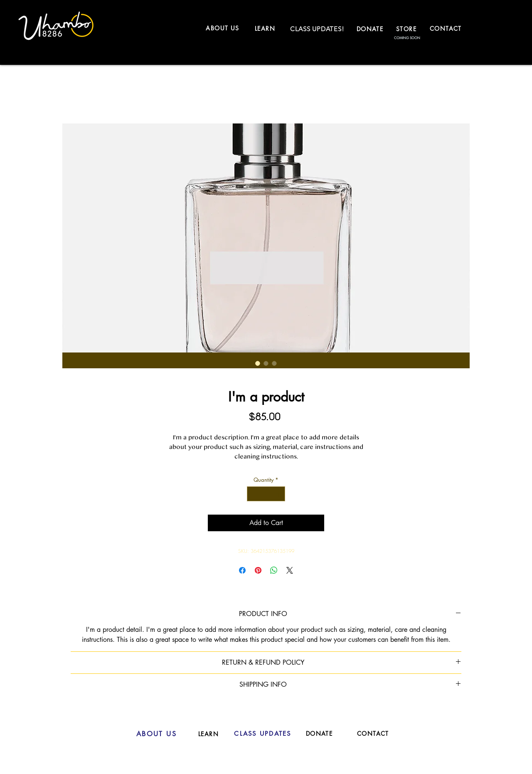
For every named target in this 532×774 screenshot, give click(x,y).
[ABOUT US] (223, 28)
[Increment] (279, 494)
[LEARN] (266, 28)
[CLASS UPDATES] (263, 734)
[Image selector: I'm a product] (258, 363)
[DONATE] (371, 29)
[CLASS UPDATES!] (317, 29)
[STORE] (407, 29)
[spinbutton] (266, 494)
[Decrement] (253, 494)
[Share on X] (290, 570)
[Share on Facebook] (242, 570)
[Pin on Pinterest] (258, 570)
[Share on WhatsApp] (274, 570)
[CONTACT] (447, 28)
